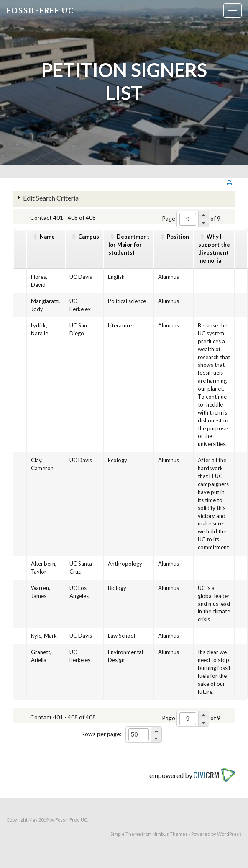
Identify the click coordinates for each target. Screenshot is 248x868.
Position (178, 237)
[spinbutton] (188, 219)
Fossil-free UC (40, 10)
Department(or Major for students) (129, 245)
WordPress (229, 834)
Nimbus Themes (170, 834)
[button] (203, 215)
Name (47, 237)
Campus (89, 237)
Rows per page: (101, 734)
